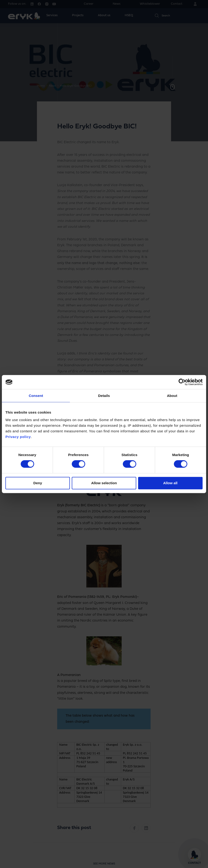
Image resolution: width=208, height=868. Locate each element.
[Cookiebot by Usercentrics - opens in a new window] (182, 382)
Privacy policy (18, 436)
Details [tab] (104, 396)
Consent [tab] (36, 396)
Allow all (170, 483)
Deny (38, 483)
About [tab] (172, 396)
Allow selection (104, 483)
